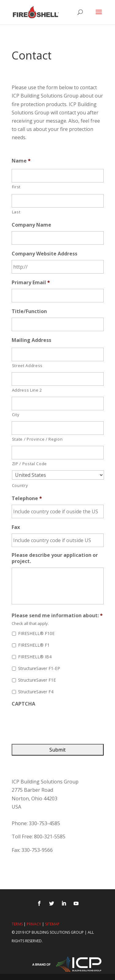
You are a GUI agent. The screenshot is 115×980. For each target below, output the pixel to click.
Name (21, 161)
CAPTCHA (23, 704)
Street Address (27, 366)
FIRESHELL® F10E (36, 633)
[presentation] (58, 722)
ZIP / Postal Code (29, 464)
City (16, 415)
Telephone (27, 498)
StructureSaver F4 (36, 692)
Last (16, 212)
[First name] (58, 176)
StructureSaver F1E (37, 680)
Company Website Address (44, 254)
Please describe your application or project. (55, 558)
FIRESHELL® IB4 (35, 657)
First (16, 187)
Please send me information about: (57, 616)
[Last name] (58, 201)
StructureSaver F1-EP (39, 668)
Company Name (31, 225)
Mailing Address (31, 340)
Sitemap (52, 924)
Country (20, 485)
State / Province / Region (37, 439)
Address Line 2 (27, 390)
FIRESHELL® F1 (34, 645)
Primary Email (31, 283)
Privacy (34, 924)
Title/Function (29, 311)
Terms (17, 924)
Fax (16, 527)
